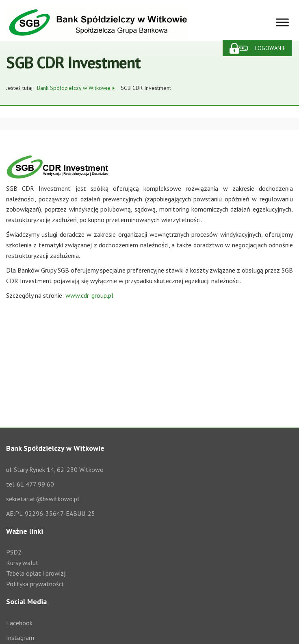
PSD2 (14, 552)
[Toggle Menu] (282, 22)
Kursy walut (22, 563)
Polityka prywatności (35, 584)
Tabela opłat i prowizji (36, 573)
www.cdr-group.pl (89, 295)
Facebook (19, 623)
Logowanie (270, 48)
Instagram (20, 637)
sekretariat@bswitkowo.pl (43, 499)
